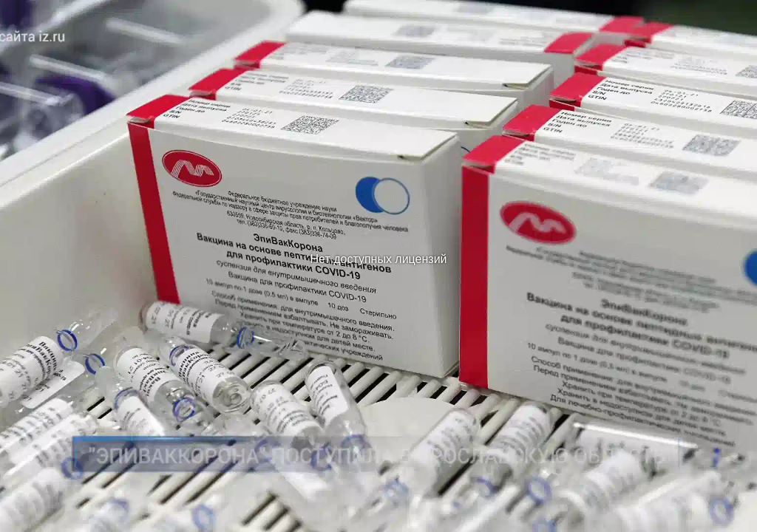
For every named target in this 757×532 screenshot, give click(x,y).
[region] (378, 266)
